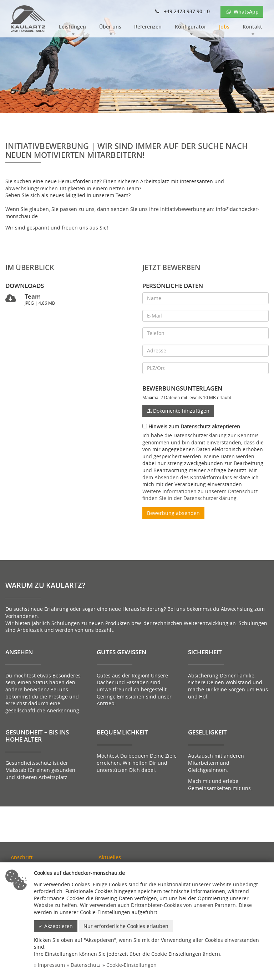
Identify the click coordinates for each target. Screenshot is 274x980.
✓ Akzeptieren (56, 926)
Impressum (51, 965)
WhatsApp (242, 12)
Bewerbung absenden (173, 513)
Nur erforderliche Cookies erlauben (126, 926)
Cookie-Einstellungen (131, 965)
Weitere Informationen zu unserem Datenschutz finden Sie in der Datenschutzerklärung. (200, 495)
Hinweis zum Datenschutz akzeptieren (191, 426)
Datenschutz (86, 965)
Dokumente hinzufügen (178, 411)
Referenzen (148, 27)
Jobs (224, 27)
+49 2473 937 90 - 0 (182, 11)
